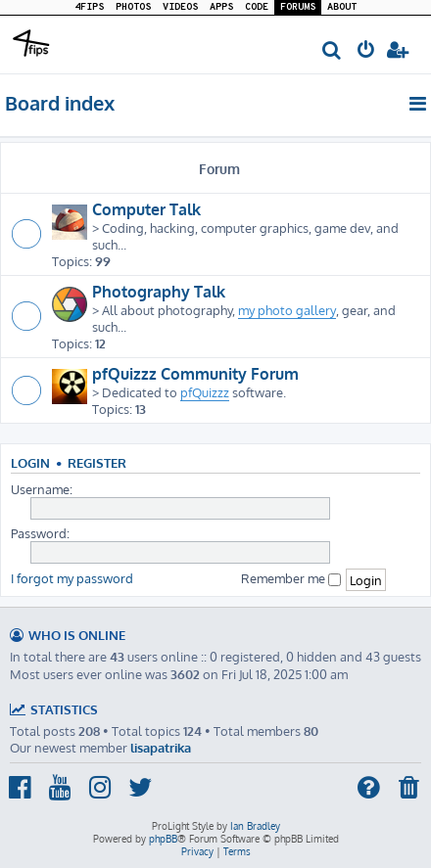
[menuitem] (333, 51)
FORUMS (298, 7)
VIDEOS (180, 7)
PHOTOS (133, 7)
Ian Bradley (255, 826)
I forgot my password (72, 578)
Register (97, 463)
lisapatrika (161, 747)
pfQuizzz (205, 392)
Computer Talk (146, 209)
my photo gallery (287, 310)
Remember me (291, 578)
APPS (221, 7)
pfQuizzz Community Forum (195, 374)
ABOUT (342, 7)
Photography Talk (159, 292)
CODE (257, 7)
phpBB (163, 839)
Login (30, 463)
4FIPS (89, 7)
